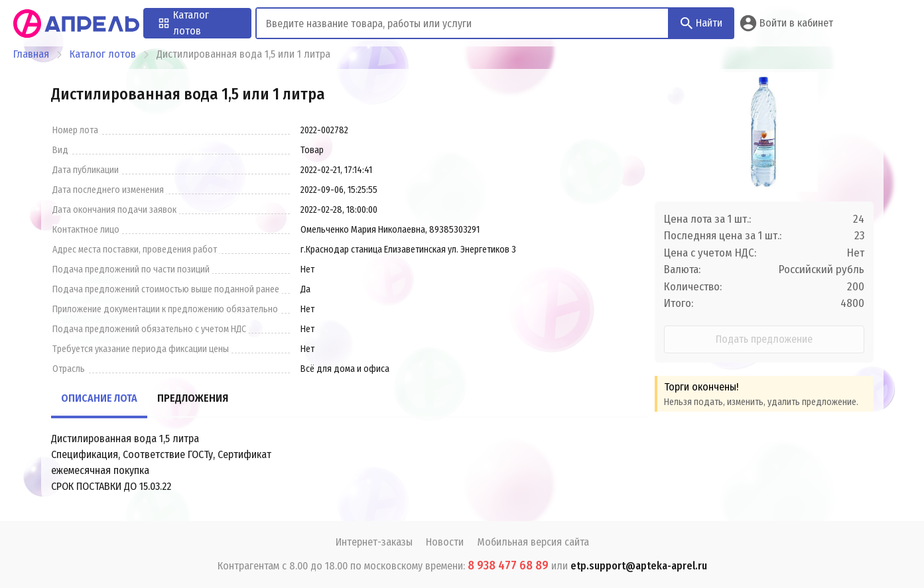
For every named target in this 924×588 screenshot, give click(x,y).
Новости (445, 542)
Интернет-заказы (374, 542)
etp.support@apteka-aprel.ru (639, 566)
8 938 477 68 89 (508, 565)
